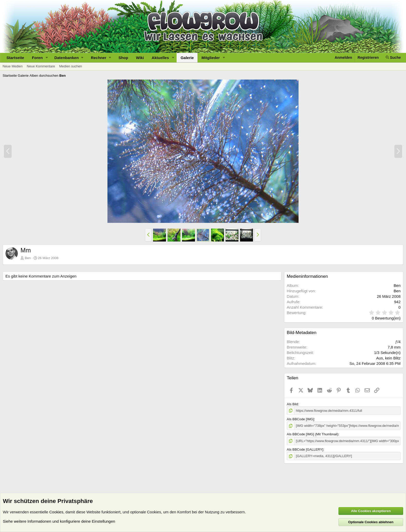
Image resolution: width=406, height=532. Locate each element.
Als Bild (292, 404)
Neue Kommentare (41, 66)
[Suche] (393, 58)
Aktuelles (160, 58)
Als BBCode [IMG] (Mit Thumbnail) (313, 434)
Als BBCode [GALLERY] (305, 449)
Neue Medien (13, 66)
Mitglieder (211, 58)
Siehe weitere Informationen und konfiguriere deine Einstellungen (59, 521)
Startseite (15, 58)
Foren (37, 58)
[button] (47, 58)
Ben (28, 258)
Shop (124, 58)
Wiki (140, 58)
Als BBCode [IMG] (300, 419)
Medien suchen (70, 66)
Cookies (56, 512)
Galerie (187, 58)
